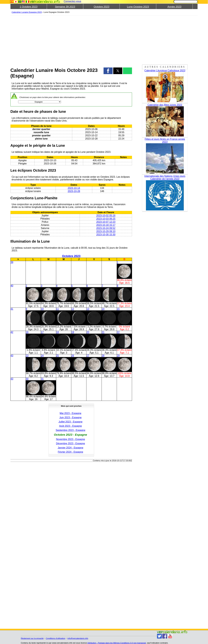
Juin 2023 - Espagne (70, 417)
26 (73, 356)
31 (42, 379)
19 (73, 332)
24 (42, 356)
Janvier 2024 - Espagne (70, 448)
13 (88, 309)
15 (118, 309)
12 (73, 309)
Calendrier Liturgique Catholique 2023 (165, 71)
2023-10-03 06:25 (106, 219)
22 (118, 332)
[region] (71, 40)
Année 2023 (174, 7)
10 (42, 309)
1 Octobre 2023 (29, 7)
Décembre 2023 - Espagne (70, 443)
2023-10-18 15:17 (106, 225)
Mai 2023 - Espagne (70, 413)
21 (103, 332)
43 (12, 356)
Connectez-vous (73, 1)
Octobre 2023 (102, 7)
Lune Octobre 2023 (138, 7)
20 (88, 332)
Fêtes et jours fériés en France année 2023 (165, 140)
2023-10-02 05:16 (106, 215)
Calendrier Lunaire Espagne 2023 (27, 12)
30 (27, 379)
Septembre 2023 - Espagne (71, 430)
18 (58, 332)
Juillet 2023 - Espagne (70, 422)
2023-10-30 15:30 (106, 235)
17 (42, 332)
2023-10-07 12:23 (106, 222)
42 (12, 332)
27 (88, 356)
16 (27, 332)
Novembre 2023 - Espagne (70, 439)
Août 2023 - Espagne (70, 426)
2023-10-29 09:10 (106, 231)
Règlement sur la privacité (32, 638)
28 (103, 356)
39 (12, 262)
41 (12, 309)
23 (27, 356)
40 (12, 286)
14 (103, 309)
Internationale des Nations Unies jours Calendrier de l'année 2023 (165, 177)
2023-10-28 (74, 191)
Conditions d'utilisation (55, 638)
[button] (108, 71)
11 (58, 309)
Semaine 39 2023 (65, 7)
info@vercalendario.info (78, 638)
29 (118, 356)
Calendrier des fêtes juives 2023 (165, 105)
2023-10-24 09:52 (106, 228)
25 (58, 356)
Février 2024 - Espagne (70, 452)
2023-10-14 (74, 188)
